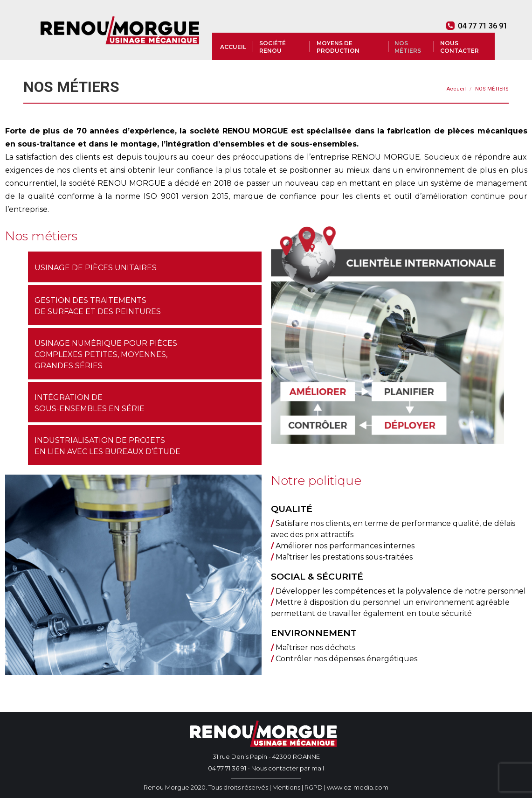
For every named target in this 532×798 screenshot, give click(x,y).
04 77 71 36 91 (477, 26)
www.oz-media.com (358, 787)
